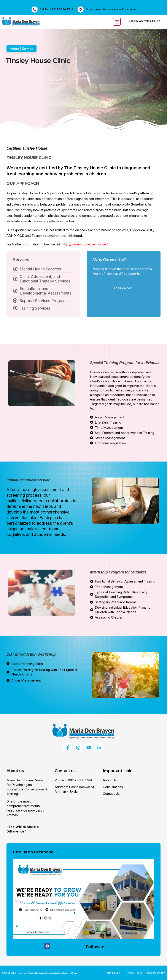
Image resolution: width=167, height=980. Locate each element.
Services (21, 226)
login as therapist (145, 21)
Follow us (96, 947)
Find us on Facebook (33, 852)
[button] (117, 22)
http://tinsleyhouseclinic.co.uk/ (85, 244)
